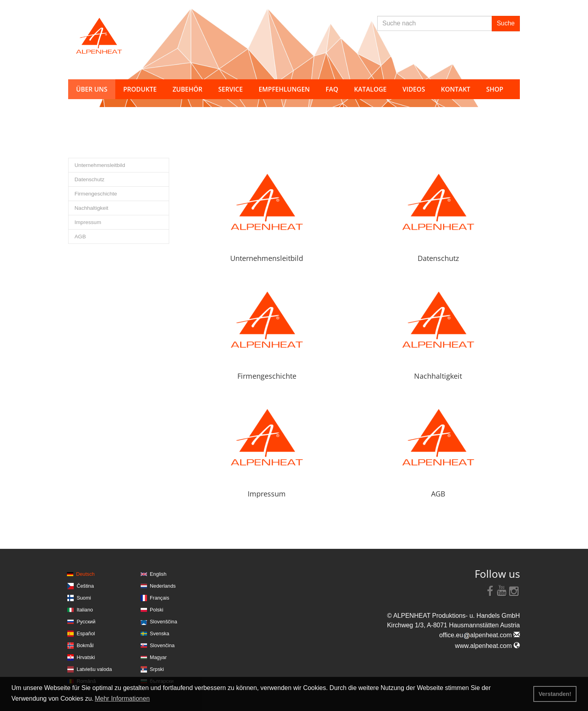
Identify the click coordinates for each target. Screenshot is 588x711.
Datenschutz (90, 179)
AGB (80, 237)
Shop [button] (495, 89)
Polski (157, 610)
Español (86, 633)
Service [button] (231, 89)
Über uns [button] (92, 89)
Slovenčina (162, 645)
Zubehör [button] (187, 89)
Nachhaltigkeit (91, 208)
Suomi (84, 598)
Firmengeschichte (96, 194)
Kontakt (456, 89)
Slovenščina (163, 622)
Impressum (88, 222)
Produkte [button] (140, 89)
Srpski (157, 669)
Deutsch (85, 574)
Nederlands (163, 586)
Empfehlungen (284, 89)
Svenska (159, 633)
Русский (86, 622)
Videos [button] (414, 89)
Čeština (85, 586)
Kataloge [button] (370, 89)
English (158, 574)
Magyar (158, 657)
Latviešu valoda (94, 669)
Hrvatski (86, 657)
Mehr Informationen (122, 699)
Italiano (85, 610)
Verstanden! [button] (555, 694)
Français (159, 598)
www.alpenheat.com (487, 646)
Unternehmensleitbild (100, 165)
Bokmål (85, 645)
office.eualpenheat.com (479, 635)
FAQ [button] (332, 89)
